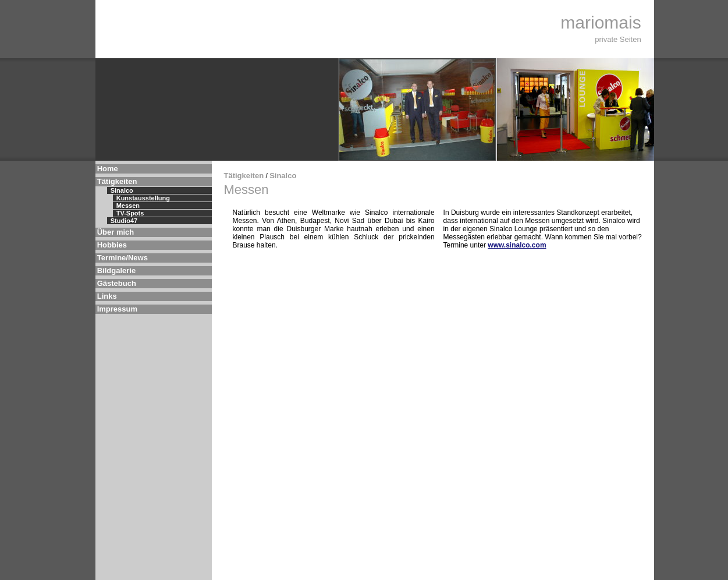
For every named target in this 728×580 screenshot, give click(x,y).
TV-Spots (130, 213)
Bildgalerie (116, 270)
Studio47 (124, 221)
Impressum (117, 309)
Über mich (116, 232)
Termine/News (122, 258)
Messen (128, 206)
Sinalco (122, 190)
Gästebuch (117, 283)
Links (107, 296)
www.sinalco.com (517, 245)
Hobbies (112, 245)
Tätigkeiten (117, 181)
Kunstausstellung (143, 198)
